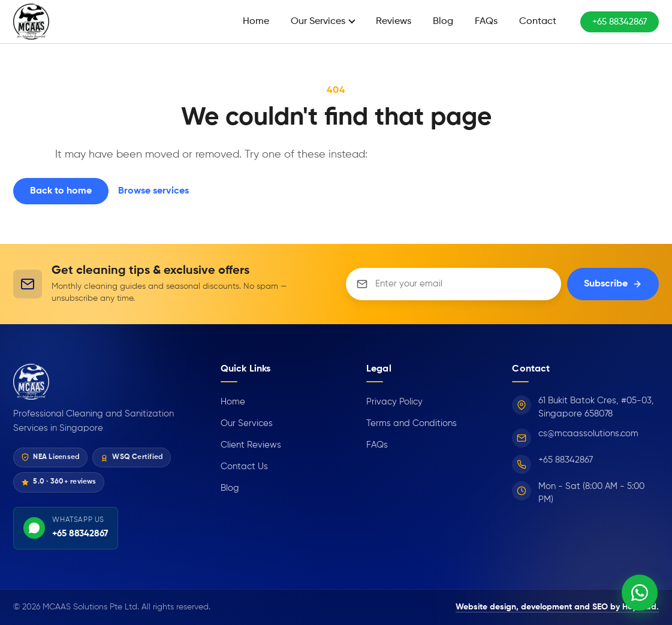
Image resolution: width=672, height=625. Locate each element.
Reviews (394, 22)
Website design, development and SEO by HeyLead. (557, 607)
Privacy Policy (394, 402)
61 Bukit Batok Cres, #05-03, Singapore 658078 (596, 407)
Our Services (318, 22)
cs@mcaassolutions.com (588, 434)
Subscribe (613, 284)
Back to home (61, 191)
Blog (443, 22)
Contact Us (244, 467)
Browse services (153, 191)
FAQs (486, 22)
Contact (538, 22)
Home (256, 22)
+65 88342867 (620, 22)
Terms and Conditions (412, 423)
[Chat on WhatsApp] (640, 593)
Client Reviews (251, 445)
